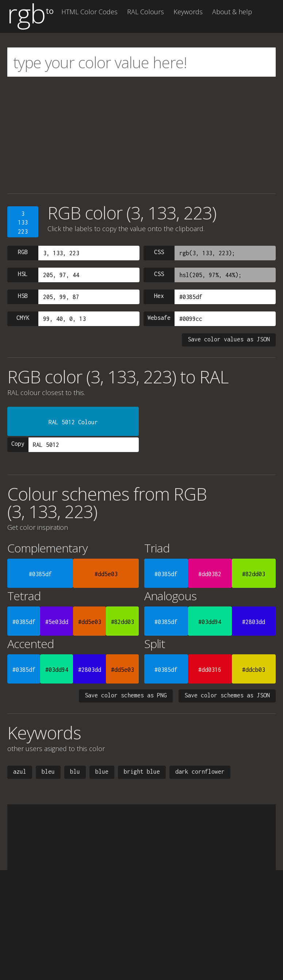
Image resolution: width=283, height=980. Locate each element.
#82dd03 (254, 574)
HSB (23, 296)
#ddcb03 (254, 670)
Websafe (159, 318)
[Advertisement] (141, 135)
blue (102, 772)
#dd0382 (210, 574)
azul (20, 772)
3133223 (23, 223)
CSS (159, 252)
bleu (48, 772)
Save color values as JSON (229, 339)
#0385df (40, 574)
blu (75, 772)
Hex (159, 296)
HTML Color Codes (89, 12)
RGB (23, 252)
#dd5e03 (106, 574)
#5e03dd (57, 622)
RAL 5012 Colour (73, 422)
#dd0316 (210, 670)
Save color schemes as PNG (126, 695)
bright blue (142, 772)
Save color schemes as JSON (227, 695)
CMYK (23, 318)
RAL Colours (146, 12)
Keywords (188, 12)
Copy (18, 444)
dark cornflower (200, 772)
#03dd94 (210, 622)
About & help (232, 12)
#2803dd (254, 622)
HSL (23, 274)
